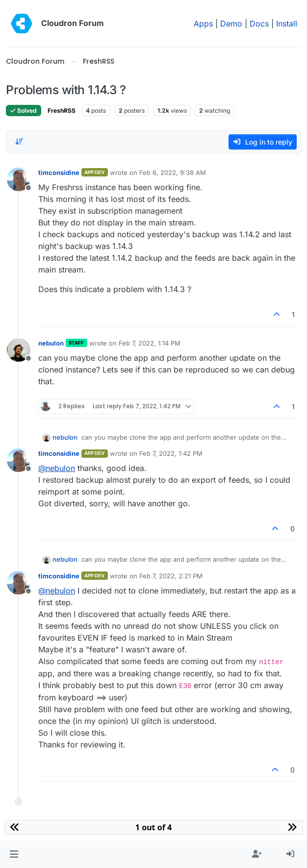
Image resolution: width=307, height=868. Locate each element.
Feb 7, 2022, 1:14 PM (150, 343)
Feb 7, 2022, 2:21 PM (171, 576)
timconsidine (59, 173)
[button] (14, 854)
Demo (231, 24)
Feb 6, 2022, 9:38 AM (173, 173)
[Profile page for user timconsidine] (19, 179)
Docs (259, 24)
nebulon (51, 343)
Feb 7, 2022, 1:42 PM (171, 453)
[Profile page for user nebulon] (19, 350)
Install (287, 24)
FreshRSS (62, 111)
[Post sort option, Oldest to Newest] (19, 142)
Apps (203, 24)
